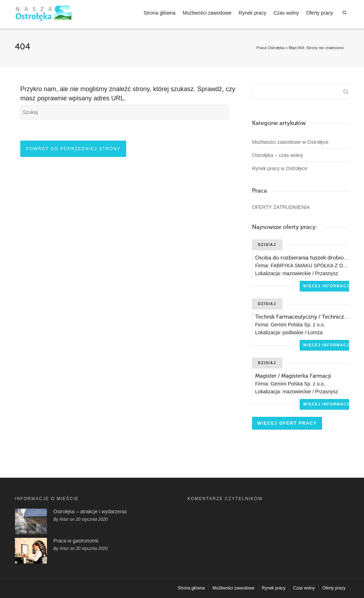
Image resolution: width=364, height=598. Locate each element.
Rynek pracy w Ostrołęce (280, 168)
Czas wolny (286, 13)
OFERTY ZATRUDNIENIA (281, 207)
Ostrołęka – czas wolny (278, 155)
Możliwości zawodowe (207, 13)
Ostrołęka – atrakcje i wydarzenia (90, 512)
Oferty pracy (320, 13)
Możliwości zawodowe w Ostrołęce (290, 142)
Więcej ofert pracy (287, 423)
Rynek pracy (252, 13)
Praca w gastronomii (76, 541)
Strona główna (160, 13)
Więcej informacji (327, 286)
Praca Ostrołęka (270, 48)
